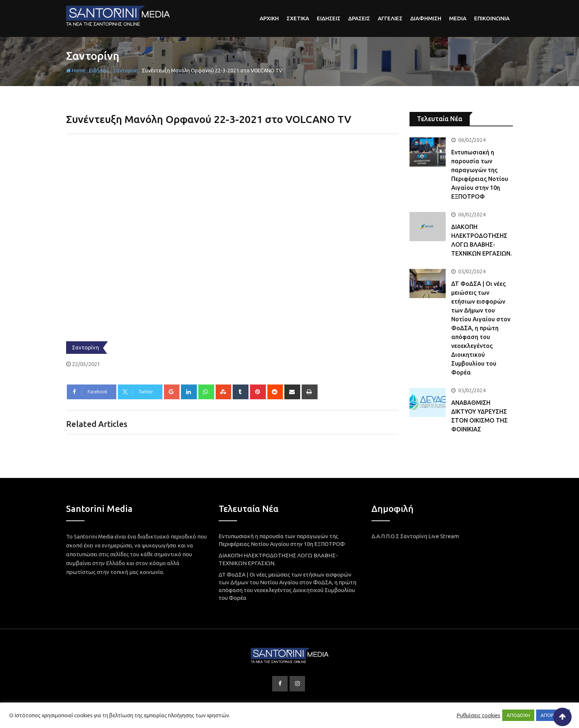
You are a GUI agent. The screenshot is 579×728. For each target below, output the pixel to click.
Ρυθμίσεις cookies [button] (478, 715)
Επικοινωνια (492, 18)
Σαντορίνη (93, 56)
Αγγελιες (390, 18)
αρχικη (269, 18)
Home (76, 71)
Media (458, 18)
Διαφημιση (426, 18)
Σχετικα (298, 18)
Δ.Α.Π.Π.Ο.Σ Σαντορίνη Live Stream (415, 536)
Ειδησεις (329, 18)
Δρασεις (359, 18)
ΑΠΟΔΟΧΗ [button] (518, 715)
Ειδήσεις (99, 71)
